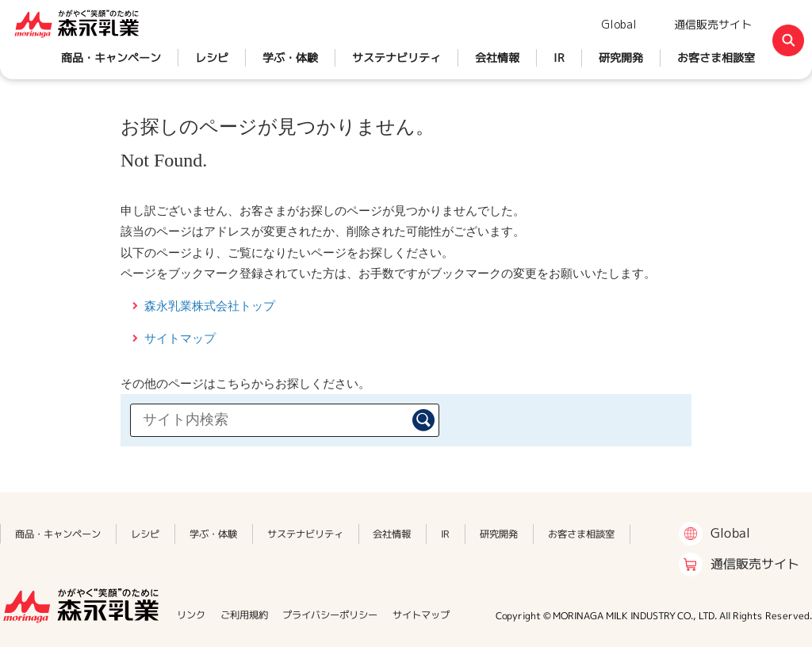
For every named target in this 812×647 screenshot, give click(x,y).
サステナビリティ (396, 57)
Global (619, 24)
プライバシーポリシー (330, 615)
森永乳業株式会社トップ (210, 306)
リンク (191, 615)
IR (559, 57)
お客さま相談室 (716, 57)
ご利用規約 (244, 615)
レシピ (212, 57)
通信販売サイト (713, 24)
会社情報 (497, 57)
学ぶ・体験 (290, 57)
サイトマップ (180, 338)
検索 (423, 420)
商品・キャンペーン (111, 57)
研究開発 (621, 57)
